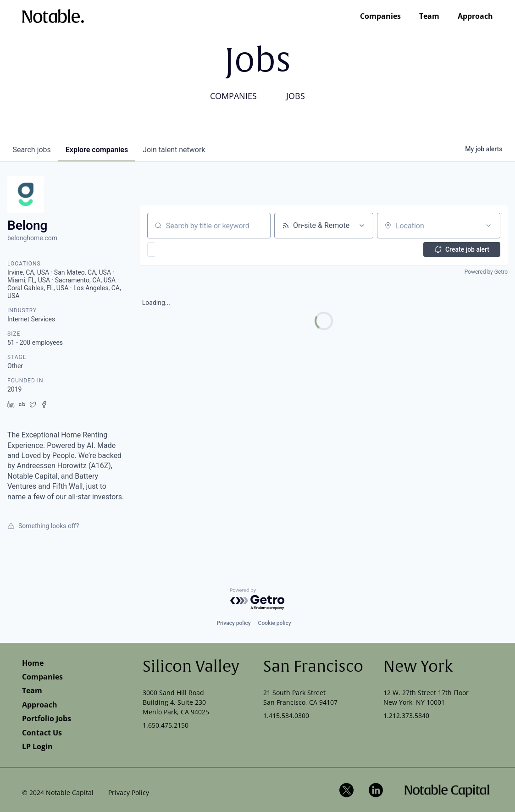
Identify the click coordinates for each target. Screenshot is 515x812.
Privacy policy (233, 623)
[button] (178, 249)
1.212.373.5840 (406, 715)
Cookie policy (275, 623)
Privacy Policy (129, 793)
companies (97, 150)
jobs (32, 150)
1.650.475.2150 (166, 725)
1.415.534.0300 (286, 715)
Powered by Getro (486, 272)
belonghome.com (32, 238)
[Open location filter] (488, 226)
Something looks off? (43, 526)
